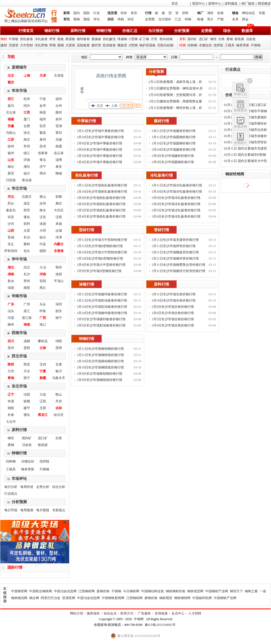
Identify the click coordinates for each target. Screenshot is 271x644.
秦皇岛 (11, 210)
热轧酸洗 (109, 39)
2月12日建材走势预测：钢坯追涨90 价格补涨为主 (176, 89)
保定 (27, 203)
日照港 (11, 180)
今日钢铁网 (131, 591)
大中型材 (27, 45)
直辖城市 (19, 67)
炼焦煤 (239, 39)
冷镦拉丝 (205, 45)
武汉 (27, 267)
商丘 (43, 288)
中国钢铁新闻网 (113, 598)
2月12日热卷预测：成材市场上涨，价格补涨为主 (175, 82)
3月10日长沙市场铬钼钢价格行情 (100, 361)
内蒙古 (59, 244)
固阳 (43, 251)
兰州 (11, 371)
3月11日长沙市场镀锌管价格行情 (175, 258)
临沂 (27, 173)
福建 (11, 119)
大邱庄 (59, 210)
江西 (27, 112)
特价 (124, 13)
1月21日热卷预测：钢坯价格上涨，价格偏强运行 (175, 109)
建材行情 (161, 121)
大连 (43, 394)
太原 (27, 231)
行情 (148, 13)
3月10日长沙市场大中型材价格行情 (102, 252)
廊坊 (59, 203)
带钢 (52, 45)
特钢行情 (104, 31)
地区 (84, 57)
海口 (43, 325)
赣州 (59, 112)
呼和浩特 (11, 251)
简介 (210, 19)
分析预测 (182, 31)
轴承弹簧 (243, 45)
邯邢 (27, 224)
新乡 (11, 281)
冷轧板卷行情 (161, 175)
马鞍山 (11, 133)
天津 (43, 76)
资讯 (67, 19)
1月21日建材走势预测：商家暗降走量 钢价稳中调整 (175, 102)
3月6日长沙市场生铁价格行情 (173, 313)
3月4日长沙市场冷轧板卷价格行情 (176, 216)
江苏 (11, 140)
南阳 (27, 288)
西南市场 (19, 333)
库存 (134, 13)
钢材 (4, 39)
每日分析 (11, 487)
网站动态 (249, 13)
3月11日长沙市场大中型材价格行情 (102, 240)
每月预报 (43, 510)
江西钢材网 (87, 591)
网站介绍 (77, 613)
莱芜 (11, 173)
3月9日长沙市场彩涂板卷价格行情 (101, 325)
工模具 (230, 45)
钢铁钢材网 (182, 598)
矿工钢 (144, 39)
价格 (220, 13)
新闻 (67, 13)
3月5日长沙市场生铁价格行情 (173, 319)
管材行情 (161, 230)
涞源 (43, 224)
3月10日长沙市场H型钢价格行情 (100, 258)
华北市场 (19, 188)
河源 (11, 318)
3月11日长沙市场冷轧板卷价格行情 (177, 185)
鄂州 (59, 267)
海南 (27, 325)
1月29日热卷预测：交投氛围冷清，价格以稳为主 (175, 96)
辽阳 (43, 401)
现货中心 (199, 4)
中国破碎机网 (202, 598)
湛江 (27, 311)
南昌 (43, 112)
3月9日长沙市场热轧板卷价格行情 (101, 198)
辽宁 (11, 394)
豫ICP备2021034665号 (160, 625)
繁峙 (27, 244)
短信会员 (110, 613)
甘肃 (59, 364)
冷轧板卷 (41, 39)
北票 (43, 408)
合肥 (27, 126)
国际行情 (15, 567)
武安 (11, 217)
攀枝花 (43, 341)
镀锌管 (96, 45)
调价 (210, 13)
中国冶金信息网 (65, 591)
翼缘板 (96, 39)
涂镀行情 (87, 284)
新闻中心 (215, 4)
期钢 (77, 19)
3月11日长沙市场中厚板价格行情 (100, 131)
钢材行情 (52, 31)
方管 (154, 39)
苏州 (43, 146)
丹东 (59, 401)
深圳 (59, 304)
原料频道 (231, 4)
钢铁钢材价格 (176, 591)
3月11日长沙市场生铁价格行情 (174, 294)
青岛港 (27, 180)
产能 (220, 19)
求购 (121, 19)
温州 (59, 99)
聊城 (59, 173)
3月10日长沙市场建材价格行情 (174, 150)
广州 (27, 304)
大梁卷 (70, 45)
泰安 (59, 167)
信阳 (11, 288)
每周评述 (27, 487)
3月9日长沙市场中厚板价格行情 (100, 143)
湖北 (11, 267)
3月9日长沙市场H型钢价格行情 (99, 271)
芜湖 (59, 126)
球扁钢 (122, 39)
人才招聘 (195, 613)
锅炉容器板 (147, 45)
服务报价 (93, 613)
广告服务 (144, 613)
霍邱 (59, 133)
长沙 (27, 274)
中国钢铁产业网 (217, 591)
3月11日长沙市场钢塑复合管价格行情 (179, 265)
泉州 (59, 119)
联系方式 (127, 613)
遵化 (27, 217)
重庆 (11, 82)
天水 (27, 371)
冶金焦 (251, 39)
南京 (27, 140)
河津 (59, 237)
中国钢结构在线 (153, 591)
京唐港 (59, 251)
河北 (11, 197)
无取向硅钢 (165, 45)
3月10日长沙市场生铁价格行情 (174, 300)
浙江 (11, 99)
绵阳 (59, 341)
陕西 (11, 364)
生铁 (222, 39)
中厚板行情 (87, 121)
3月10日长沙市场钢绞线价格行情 (100, 367)
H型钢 (133, 45)
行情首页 (26, 31)
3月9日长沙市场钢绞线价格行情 (100, 380)
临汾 (43, 237)
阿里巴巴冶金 (51, 598)
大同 (43, 231)
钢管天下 (236, 591)
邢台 (11, 203)
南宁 (59, 318)
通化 (27, 415)
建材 (4, 45)
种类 (129, 57)
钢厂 (200, 13)
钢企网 (34, 598)
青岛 (43, 160)
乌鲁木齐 (59, 378)
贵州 (11, 348)
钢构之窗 (251, 591)
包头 (27, 251)
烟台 (11, 167)
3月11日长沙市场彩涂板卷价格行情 (102, 300)
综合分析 (59, 487)
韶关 (59, 311)
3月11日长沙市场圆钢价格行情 (174, 137)
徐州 (11, 146)
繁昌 (43, 133)
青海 (11, 378)
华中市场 (19, 259)
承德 (59, 224)
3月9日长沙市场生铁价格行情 (173, 307)
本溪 (11, 401)
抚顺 (27, 401)
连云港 (59, 153)
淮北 (27, 133)
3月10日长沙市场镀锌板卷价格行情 (102, 313)
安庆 (43, 126)
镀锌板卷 (83, 39)
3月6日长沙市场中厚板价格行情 (100, 150)
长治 (27, 237)
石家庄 (27, 197)
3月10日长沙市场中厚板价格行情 (100, 137)
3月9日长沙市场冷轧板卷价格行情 (176, 198)
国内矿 (192, 39)
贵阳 (27, 348)
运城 (59, 231)
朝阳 (11, 408)
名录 (235, 19)
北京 (11, 76)
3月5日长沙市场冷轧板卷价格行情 (176, 210)
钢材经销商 (235, 174)
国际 (87, 13)
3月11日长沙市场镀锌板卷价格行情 (102, 294)
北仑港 (11, 112)
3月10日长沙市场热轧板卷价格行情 (102, 192)
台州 (59, 106)
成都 (27, 341)
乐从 (43, 304)
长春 (11, 415)
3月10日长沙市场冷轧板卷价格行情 (177, 192)
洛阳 (59, 274)
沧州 (43, 203)
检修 (200, 19)
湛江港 (27, 318)
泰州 (43, 140)
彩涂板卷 (109, 45)
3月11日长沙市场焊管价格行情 (174, 246)
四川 (11, 341)
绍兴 (27, 106)
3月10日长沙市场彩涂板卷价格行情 (102, 307)
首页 (175, 4)
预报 (87, 19)
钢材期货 (166, 598)
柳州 (11, 325)
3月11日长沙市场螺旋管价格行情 (175, 252)
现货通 (112, 13)
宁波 (43, 99)
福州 (43, 119)
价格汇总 (130, 31)
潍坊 (27, 167)
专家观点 (59, 510)
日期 (174, 57)
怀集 (43, 311)
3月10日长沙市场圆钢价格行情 (174, 143)
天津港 (59, 76)
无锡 (59, 140)
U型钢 (133, 39)
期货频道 (264, 4)
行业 (97, 13)
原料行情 (78, 31)
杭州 (27, 99)
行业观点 (11, 494)
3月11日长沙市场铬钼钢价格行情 (100, 349)
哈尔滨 (59, 415)
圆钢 (61, 45)
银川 (59, 371)
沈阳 (27, 394)
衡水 (43, 210)
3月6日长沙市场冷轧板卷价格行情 (176, 204)
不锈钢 (256, 45)
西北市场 (19, 356)
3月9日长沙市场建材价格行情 (173, 156)
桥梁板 (70, 39)
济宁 (43, 167)
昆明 (59, 348)
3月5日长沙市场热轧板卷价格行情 (101, 210)
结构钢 (192, 45)
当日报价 (165, 19)
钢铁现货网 (195, 591)
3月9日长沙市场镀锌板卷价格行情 (101, 319)
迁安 (43, 217)
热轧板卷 (27, 39)
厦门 (27, 119)
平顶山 (59, 281)
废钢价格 (103, 591)
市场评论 (19, 479)
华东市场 (19, 91)
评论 (97, 19)
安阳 (43, 281)
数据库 (247, 31)
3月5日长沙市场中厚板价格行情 (100, 156)
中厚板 (14, 39)
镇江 (27, 153)
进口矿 (204, 39)
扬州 (11, 153)
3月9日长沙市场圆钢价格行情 (173, 162)
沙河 (11, 224)
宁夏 (43, 371)
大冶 (43, 267)
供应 (111, 19)
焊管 (52, 39)
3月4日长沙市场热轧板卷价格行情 (101, 216)
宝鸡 (43, 364)
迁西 (59, 217)
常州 (27, 146)
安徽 (11, 126)
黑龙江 (43, 415)
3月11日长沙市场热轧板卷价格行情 (102, 185)
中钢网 (139, 619)
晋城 (11, 237)
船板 (61, 39)
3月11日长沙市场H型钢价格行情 (100, 246)
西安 (27, 364)
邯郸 (59, 197)
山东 (11, 160)
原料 (185, 13)
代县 (43, 244)
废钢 (230, 39)
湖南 (11, 274)
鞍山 (59, 394)
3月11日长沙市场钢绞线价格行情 (100, 355)
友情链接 (161, 613)
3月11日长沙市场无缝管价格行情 (175, 240)
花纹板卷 (83, 45)
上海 (27, 76)
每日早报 (11, 510)
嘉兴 (11, 106)
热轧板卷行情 (87, 175)
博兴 (43, 173)
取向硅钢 (166, 39)
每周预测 (27, 510)
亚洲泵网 (69, 598)
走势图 (150, 19)
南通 (59, 146)
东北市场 (19, 386)
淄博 (59, 160)
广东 (11, 304)
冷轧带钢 (41, 45)
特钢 (188, 19)
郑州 (27, 281)
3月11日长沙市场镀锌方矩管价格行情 (179, 271)
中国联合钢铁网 (41, 591)
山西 (11, 231)
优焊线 (218, 45)
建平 (27, 408)
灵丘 (11, 244)
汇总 (178, 19)
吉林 (59, 408)
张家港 (43, 153)
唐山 (43, 197)
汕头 (11, 311)
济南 (27, 160)
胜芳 (27, 210)
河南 (43, 274)
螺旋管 (122, 45)
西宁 (27, 378)
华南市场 (19, 296)
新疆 (43, 378)
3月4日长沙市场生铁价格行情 (173, 325)
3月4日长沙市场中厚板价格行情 (100, 162)
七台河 (11, 422)
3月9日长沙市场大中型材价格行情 (101, 265)
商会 (245, 19)
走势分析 (43, 487)
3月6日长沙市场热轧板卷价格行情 (101, 204)
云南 (43, 348)
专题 (262, 13)
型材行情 (87, 230)
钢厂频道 (248, 4)
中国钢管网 (19, 591)
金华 (43, 106)
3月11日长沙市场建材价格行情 (174, 131)
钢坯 (213, 39)
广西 (43, 318)
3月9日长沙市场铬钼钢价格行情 (100, 374)
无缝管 (14, 45)
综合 (227, 31)
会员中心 (178, 613)
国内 (77, 13)
